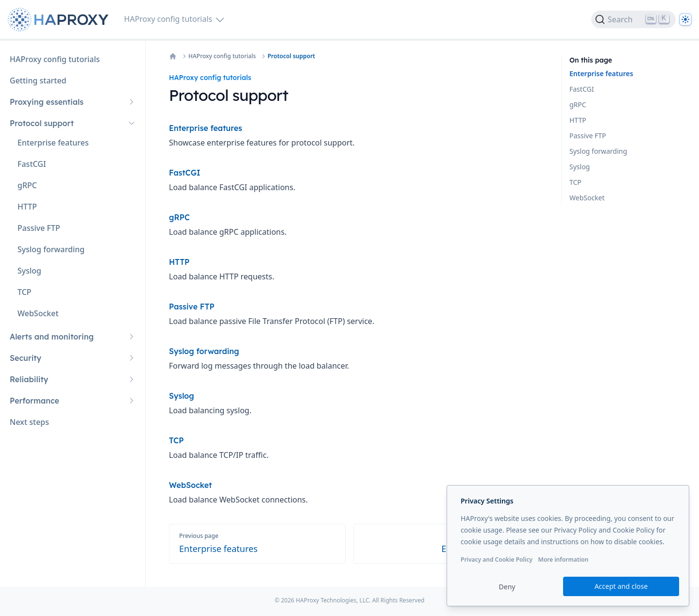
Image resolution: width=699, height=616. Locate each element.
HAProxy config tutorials (222, 56)
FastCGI (582, 89)
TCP (575, 182)
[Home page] (60, 20)
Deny (507, 587)
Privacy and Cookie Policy (497, 559)
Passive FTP (588, 136)
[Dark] (685, 19)
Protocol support (291, 56)
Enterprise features (601, 73)
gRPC (578, 105)
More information (563, 559)
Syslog (580, 167)
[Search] (633, 19)
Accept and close (621, 586)
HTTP (578, 120)
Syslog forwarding (598, 151)
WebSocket (587, 198)
